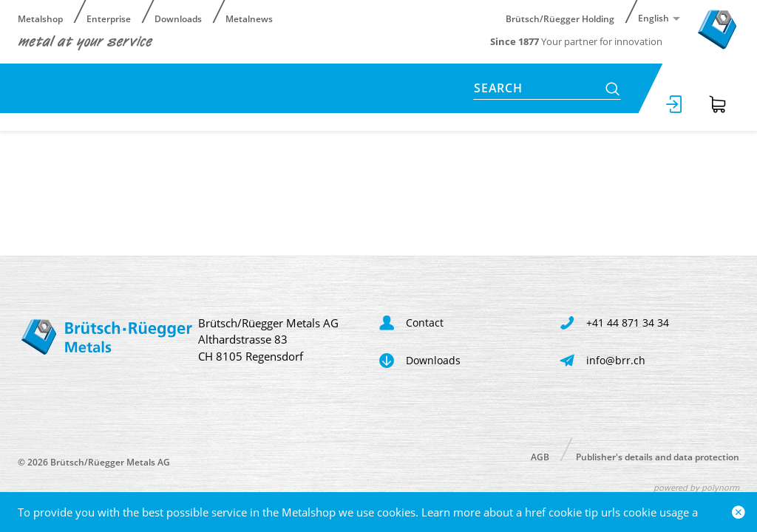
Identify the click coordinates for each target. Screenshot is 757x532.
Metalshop (40, 18)
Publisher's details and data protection (658, 456)
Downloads (178, 18)
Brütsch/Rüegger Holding (560, 18)
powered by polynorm (696, 487)
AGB (540, 456)
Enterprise (109, 18)
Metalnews (249, 18)
